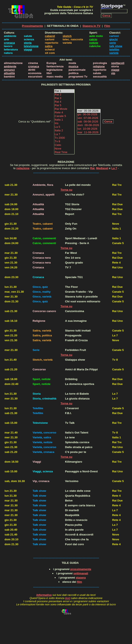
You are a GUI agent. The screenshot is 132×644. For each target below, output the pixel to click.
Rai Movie (64, 109)
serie (113, 43)
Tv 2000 (64, 138)
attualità (9, 73)
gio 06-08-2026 (89, 115)
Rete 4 (64, 113)
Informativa (44, 595)
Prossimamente (33, 26)
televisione (31, 46)
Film (107, 26)
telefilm (114, 50)
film (79, 582)
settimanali (81, 573)
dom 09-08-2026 (89, 125)
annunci (9, 70)
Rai (92, 168)
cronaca (9, 43)
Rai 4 (64, 102)
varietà (114, 53)
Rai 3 (64, 98)
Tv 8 (64, 142)
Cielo (64, 145)
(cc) (68, 598)
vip (113, 73)
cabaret (50, 36)
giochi (114, 39)
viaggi (28, 50)
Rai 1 (64, 91)
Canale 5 (64, 116)
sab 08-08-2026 (89, 122)
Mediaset (102, 168)
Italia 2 (64, 131)
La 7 (64, 134)
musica (73, 66)
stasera (81, 578)
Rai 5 (64, 105)
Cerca (108, 122)
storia (28, 43)
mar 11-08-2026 (89, 132)
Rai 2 (64, 95)
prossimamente (81, 569)
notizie (94, 43)
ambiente (10, 66)
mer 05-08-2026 (89, 111)
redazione (23, 168)
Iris (64, 123)
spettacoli (118, 63)
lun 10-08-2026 (89, 129)
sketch (67, 36)
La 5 (64, 127)
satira (49, 46)
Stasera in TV (92, 26)
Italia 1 (64, 120)
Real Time (64, 152)
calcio (93, 39)
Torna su (67, 190)
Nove (64, 149)
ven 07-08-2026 (89, 118)
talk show (116, 46)
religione (99, 66)
